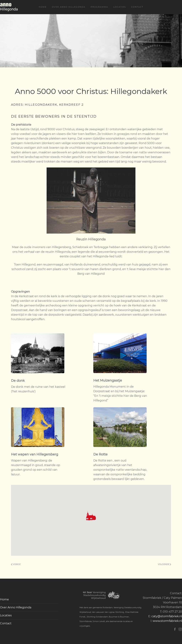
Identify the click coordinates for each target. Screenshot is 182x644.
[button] (91, 516)
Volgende (164, 564)
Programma (99, 7)
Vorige (16, 564)
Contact (137, 7)
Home (43, 7)
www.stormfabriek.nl (167, 621)
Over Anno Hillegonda (69, 7)
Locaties (120, 7)
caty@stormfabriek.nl (167, 616)
